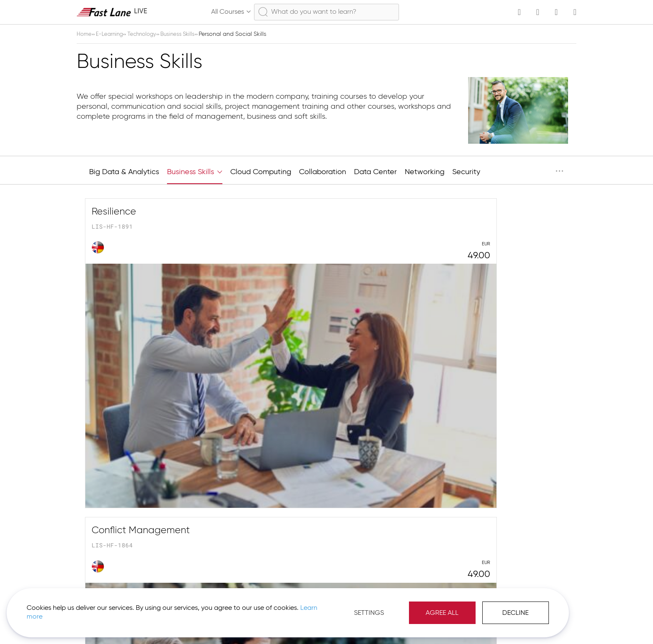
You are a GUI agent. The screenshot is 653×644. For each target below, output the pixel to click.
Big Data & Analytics (124, 172)
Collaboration (323, 172)
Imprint (506, 623)
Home (85, 34)
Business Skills (186, 34)
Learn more (117, 610)
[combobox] (326, 12)
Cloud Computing (261, 172)
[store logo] (112, 12)
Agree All (353, 607)
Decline (427, 607)
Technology (147, 34)
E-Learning (112, 34)
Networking (425, 172)
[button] (543, 623)
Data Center (375, 172)
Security (466, 172)
